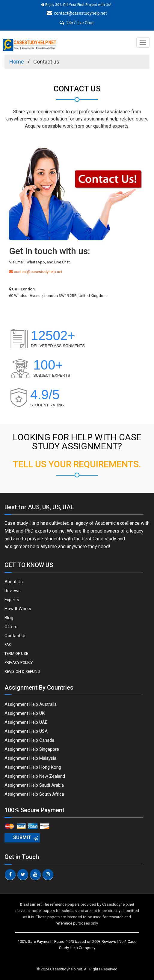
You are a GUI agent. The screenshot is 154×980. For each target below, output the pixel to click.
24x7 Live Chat (77, 23)
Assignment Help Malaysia (30, 758)
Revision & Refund (22, 671)
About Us (14, 582)
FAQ (8, 644)
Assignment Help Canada (29, 740)
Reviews (13, 591)
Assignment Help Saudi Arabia (34, 785)
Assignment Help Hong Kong (33, 767)
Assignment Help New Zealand (35, 776)
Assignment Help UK (25, 713)
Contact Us (16, 636)
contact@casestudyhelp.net (77, 13)
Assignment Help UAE (26, 722)
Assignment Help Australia (31, 704)
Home (17, 62)
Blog (9, 618)
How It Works (18, 609)
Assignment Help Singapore (32, 749)
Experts (12, 600)
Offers (11, 627)
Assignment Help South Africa (34, 794)
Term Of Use (16, 653)
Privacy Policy (19, 662)
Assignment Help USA (26, 731)
